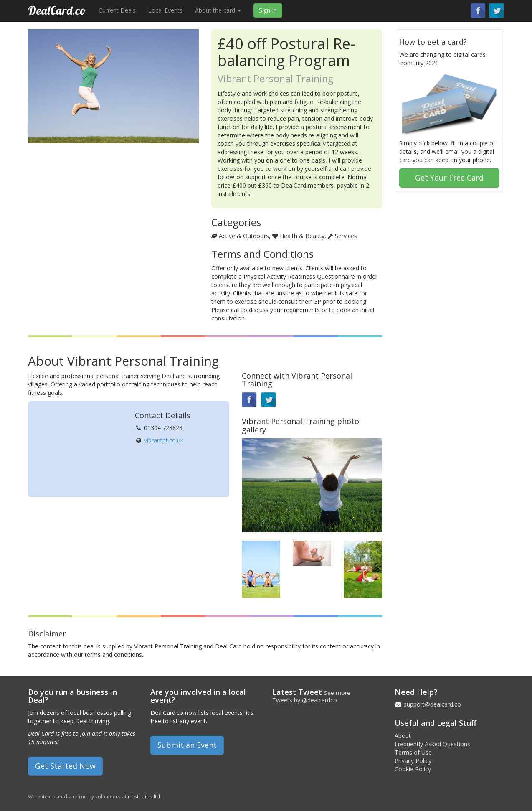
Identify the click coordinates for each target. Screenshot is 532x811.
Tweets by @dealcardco (305, 700)
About (403, 736)
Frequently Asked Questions (432, 744)
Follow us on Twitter (497, 11)
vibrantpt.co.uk (164, 440)
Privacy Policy (413, 761)
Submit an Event (187, 745)
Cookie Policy (413, 769)
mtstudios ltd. (144, 796)
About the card (218, 10)
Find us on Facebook (478, 11)
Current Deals (117, 10)
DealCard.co (57, 10)
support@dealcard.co (432, 704)
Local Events (165, 10)
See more (337, 693)
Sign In (268, 10)
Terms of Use (413, 752)
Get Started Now (65, 766)
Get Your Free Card (449, 178)
